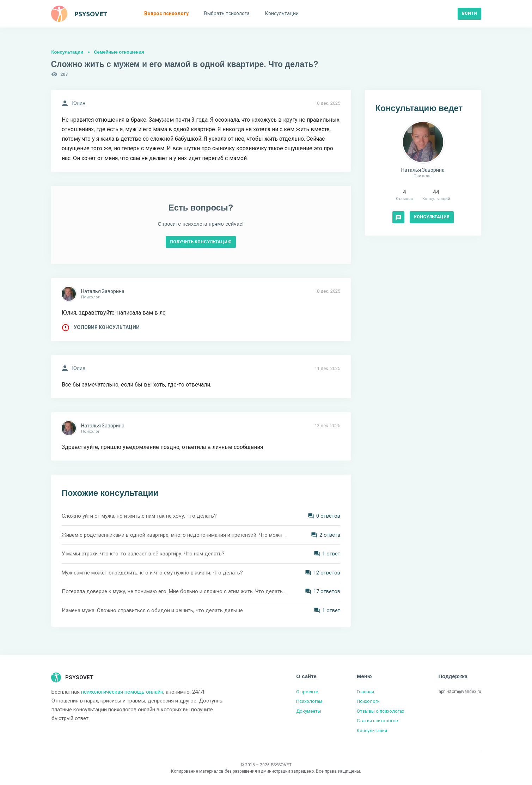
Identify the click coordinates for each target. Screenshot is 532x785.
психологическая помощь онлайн (122, 692)
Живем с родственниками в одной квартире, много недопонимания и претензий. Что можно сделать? (175, 535)
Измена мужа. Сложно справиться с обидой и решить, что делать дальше (152, 610)
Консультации (68, 52)
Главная (365, 692)
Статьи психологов (378, 721)
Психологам (309, 701)
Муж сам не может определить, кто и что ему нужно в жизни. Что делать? (152, 573)
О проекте (307, 692)
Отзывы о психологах (380, 711)
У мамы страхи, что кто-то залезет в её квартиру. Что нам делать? (143, 554)
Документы (309, 711)
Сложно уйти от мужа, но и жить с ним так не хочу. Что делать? (139, 516)
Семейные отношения (119, 52)
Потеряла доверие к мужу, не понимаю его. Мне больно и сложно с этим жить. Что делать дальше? (175, 591)
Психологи (368, 701)
